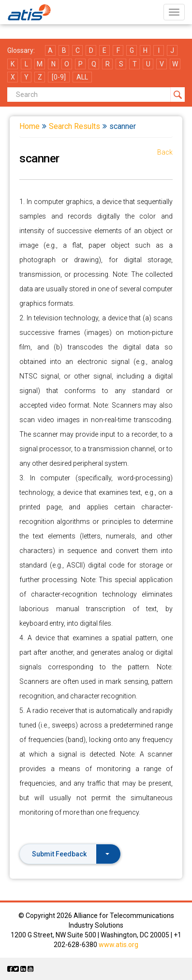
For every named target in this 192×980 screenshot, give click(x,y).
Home (30, 126)
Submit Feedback (71, 854)
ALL (82, 77)
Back (165, 152)
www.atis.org (118, 945)
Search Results (74, 126)
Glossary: (21, 50)
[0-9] (59, 77)
